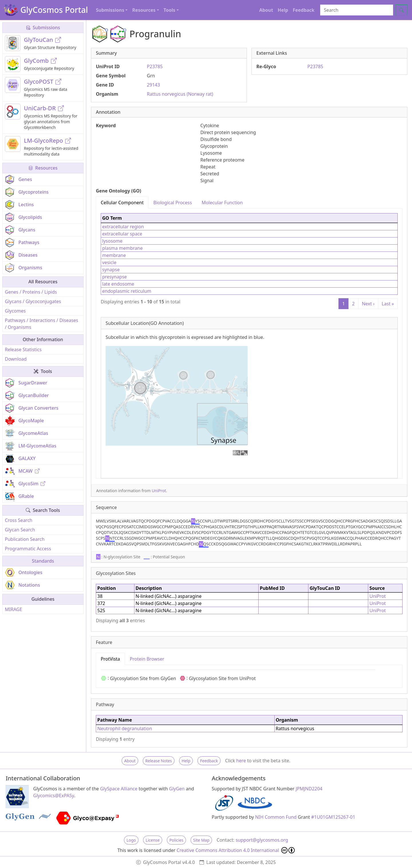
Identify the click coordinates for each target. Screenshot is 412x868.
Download (16, 359)
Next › (368, 304)
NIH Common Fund (276, 817)
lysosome (112, 241)
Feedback (304, 10)
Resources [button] (144, 10)
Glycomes (15, 311)
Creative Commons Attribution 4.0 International (236, 850)
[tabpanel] (249, 343)
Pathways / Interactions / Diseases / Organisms (41, 324)
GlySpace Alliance (119, 789)
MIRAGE (13, 609)
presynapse (114, 277)
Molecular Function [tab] (222, 203)
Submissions (43, 28)
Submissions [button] (110, 10)
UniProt (159, 491)
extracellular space (122, 234)
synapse (111, 270)
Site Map (201, 840)
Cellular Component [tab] (122, 203)
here (241, 761)
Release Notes (159, 761)
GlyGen (177, 789)
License (153, 840)
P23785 (155, 66)
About (266, 10)
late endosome (118, 284)
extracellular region (123, 227)
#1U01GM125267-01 (333, 817)
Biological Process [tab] (173, 203)
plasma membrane (122, 248)
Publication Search (25, 539)
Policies (176, 840)
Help (283, 10)
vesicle (109, 262)
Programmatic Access (28, 549)
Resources (43, 168)
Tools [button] (170, 10)
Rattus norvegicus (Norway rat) (180, 94)
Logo (131, 840)
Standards (43, 561)
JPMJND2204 (309, 789)
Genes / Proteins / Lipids (31, 292)
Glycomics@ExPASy (54, 796)
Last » (388, 304)
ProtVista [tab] (110, 659)
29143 (153, 85)
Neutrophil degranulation (125, 728)
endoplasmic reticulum (127, 291)
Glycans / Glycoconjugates (33, 301)
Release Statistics (23, 349)
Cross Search (19, 520)
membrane (114, 255)
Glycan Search (20, 530)
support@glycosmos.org (262, 840)
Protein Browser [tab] (147, 659)
